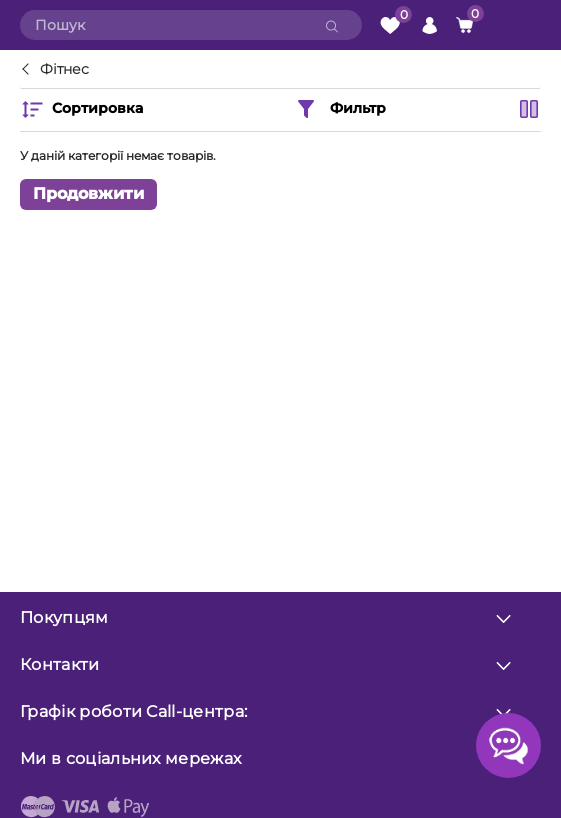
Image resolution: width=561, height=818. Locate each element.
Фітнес (64, 70)
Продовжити (88, 193)
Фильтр (340, 109)
